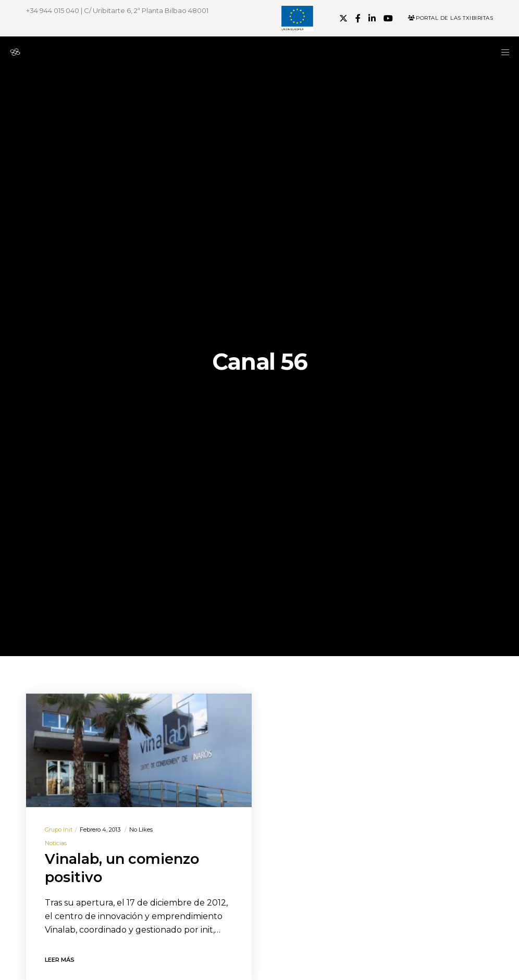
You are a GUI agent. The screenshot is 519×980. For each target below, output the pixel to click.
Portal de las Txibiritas (450, 18)
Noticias (56, 843)
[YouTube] (388, 18)
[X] (343, 18)
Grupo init (59, 830)
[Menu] (502, 52)
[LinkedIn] (372, 18)
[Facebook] (358, 18)
